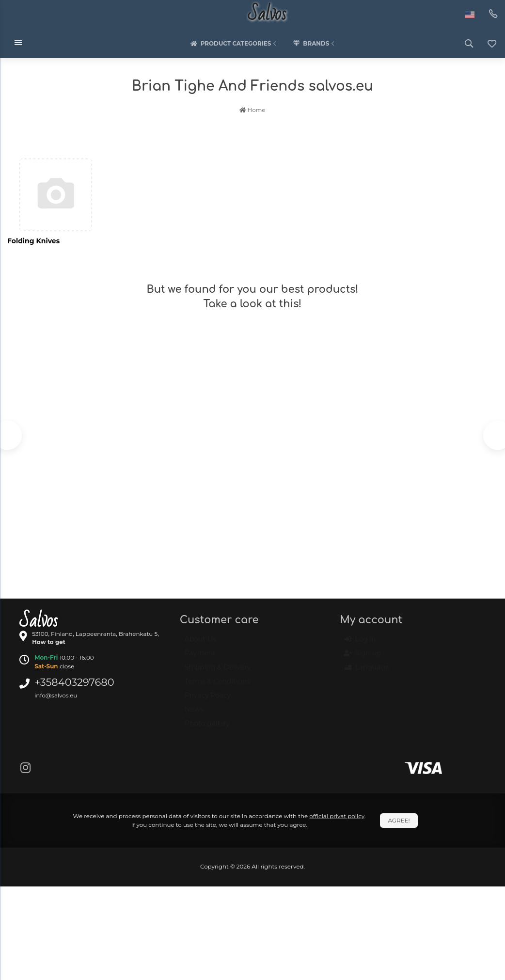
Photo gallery (207, 728)
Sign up (363, 658)
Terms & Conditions (217, 686)
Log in (360, 644)
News (194, 714)
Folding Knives (33, 241)
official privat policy (337, 816)
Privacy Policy (208, 700)
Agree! (399, 820)
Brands (315, 44)
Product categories (235, 44)
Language (367, 672)
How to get (49, 642)
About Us (200, 644)
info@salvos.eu (56, 695)
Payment (200, 658)
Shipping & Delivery (218, 672)
